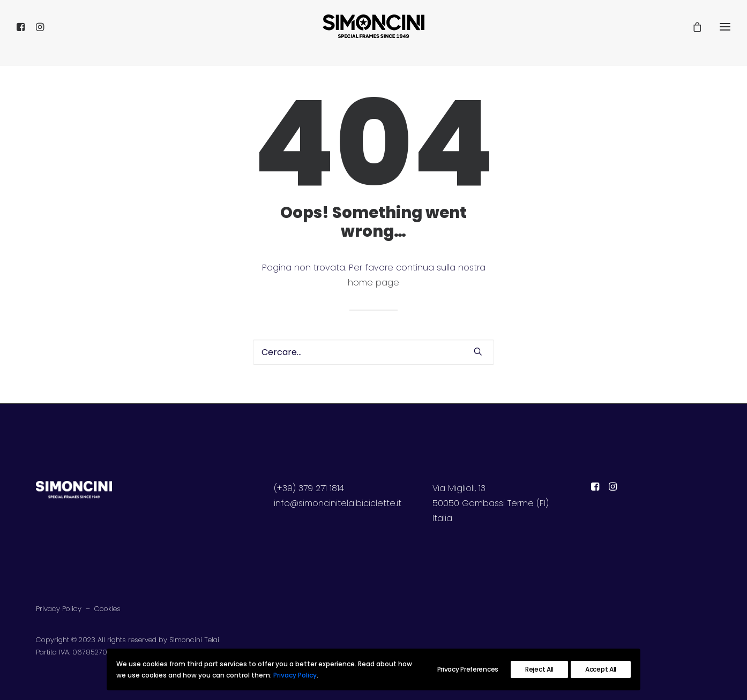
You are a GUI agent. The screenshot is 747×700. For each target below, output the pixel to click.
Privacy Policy (59, 609)
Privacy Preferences (468, 669)
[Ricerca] (373, 352)
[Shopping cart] (692, 33)
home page (373, 283)
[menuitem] (24, 33)
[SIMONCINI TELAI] (373, 33)
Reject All (539, 669)
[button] (24, 33)
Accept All (601, 669)
